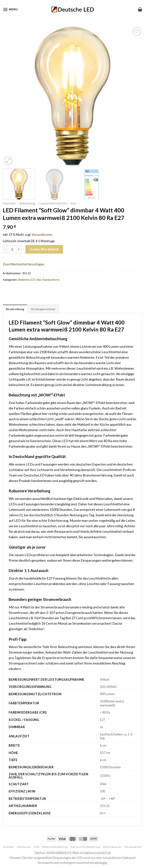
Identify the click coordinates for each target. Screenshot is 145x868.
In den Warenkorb (44, 249)
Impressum (24, 847)
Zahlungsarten (112, 847)
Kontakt (9, 847)
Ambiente (24, 280)
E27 (33, 280)
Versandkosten (42, 235)
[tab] (15, 309)
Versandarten (133, 847)
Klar (74, 203)
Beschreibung (15, 309)
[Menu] (10, 10)
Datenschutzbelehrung (85, 847)
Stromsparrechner (43, 309)
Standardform (51, 280)
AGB (37, 847)
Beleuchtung (27, 203)
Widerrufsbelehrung (55, 847)
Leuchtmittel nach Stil (53, 203)
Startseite (9, 203)
